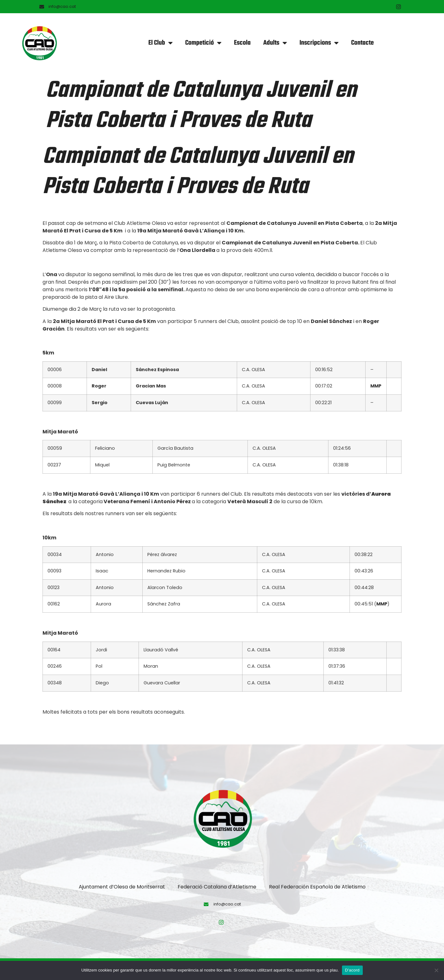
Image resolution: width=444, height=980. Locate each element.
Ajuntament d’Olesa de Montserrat (122, 887)
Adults (275, 43)
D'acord (352, 970)
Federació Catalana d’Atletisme (217, 887)
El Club (160, 43)
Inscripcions (319, 43)
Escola (242, 43)
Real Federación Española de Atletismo (317, 887)
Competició (203, 43)
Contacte (362, 43)
